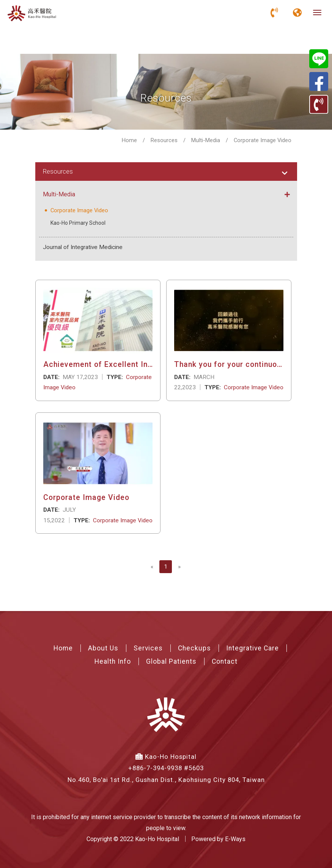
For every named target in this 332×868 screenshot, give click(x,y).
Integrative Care (253, 647)
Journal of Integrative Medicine (83, 246)
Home (129, 140)
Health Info (113, 661)
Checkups (194, 647)
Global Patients (171, 661)
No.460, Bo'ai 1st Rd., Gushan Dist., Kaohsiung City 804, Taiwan (166, 779)
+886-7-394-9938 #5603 (166, 768)
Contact (225, 661)
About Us (103, 647)
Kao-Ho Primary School (78, 222)
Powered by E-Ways (218, 838)
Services (148, 647)
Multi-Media (206, 140)
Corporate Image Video (78, 210)
